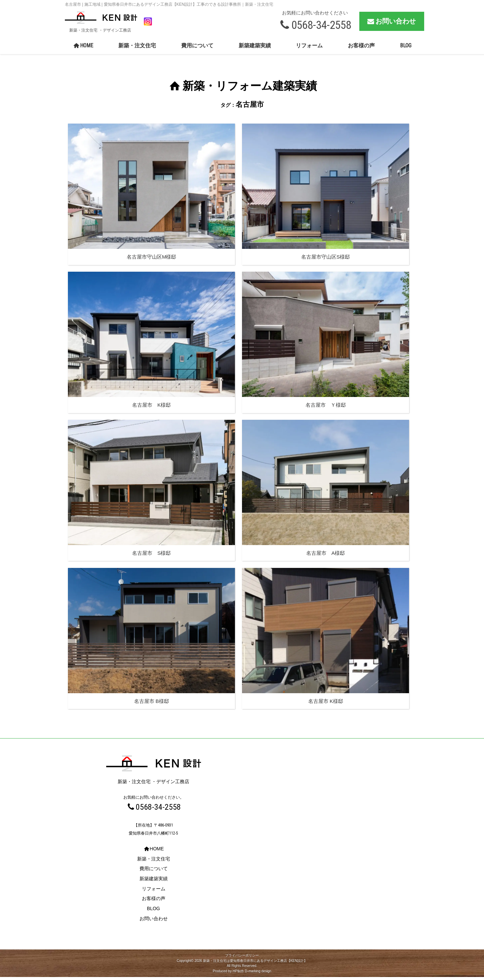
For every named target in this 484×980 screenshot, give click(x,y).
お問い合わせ (391, 23)
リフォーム (309, 49)
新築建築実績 (255, 49)
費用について (197, 49)
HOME (83, 49)
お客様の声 (361, 49)
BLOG (406, 49)
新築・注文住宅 (137, 49)
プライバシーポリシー (242, 958)
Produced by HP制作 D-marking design (242, 974)
